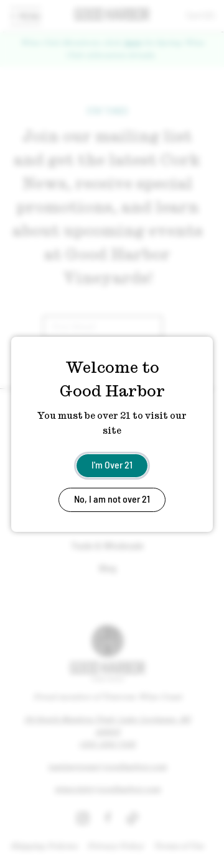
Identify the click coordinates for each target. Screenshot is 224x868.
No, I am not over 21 (112, 499)
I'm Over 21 (112, 464)
